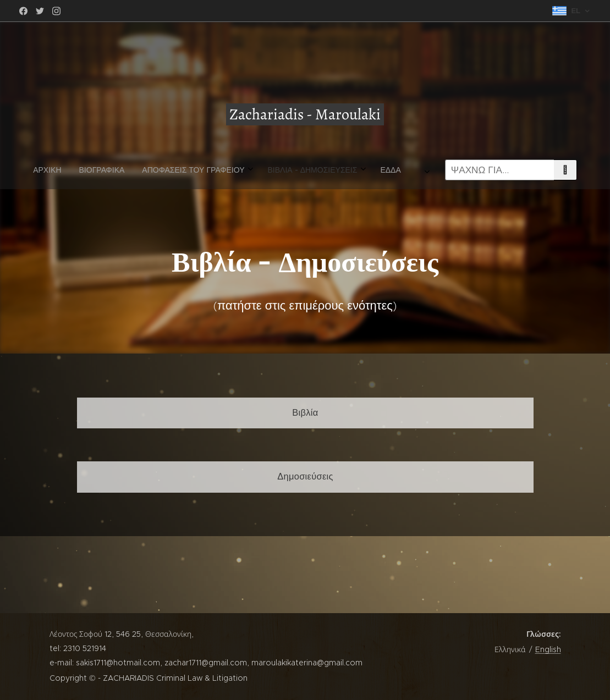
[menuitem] (162, 170)
